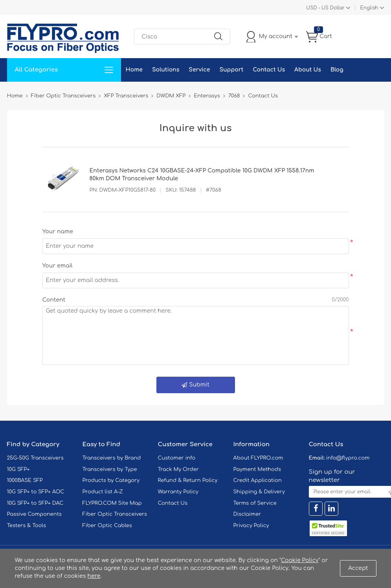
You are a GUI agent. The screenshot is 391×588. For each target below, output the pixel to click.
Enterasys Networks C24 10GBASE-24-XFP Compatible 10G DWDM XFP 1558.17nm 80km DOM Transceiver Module (202, 175)
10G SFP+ (18, 469)
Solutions (166, 70)
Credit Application (258, 480)
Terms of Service (255, 503)
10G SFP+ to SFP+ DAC (35, 503)
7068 (234, 96)
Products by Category (111, 480)
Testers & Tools (27, 526)
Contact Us (269, 70)
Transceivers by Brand (112, 458)
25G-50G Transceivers (35, 458)
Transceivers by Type (110, 469)
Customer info (177, 458)
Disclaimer (247, 514)
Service (199, 70)
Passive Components (34, 514)
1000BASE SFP (25, 480)
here (94, 576)
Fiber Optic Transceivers (115, 514)
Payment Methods (257, 469)
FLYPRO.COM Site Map (112, 503)
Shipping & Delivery (259, 492)
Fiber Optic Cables (107, 526)
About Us (308, 70)
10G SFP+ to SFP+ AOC (36, 492)
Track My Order (178, 469)
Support (231, 70)
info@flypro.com (348, 458)
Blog (337, 70)
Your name (58, 232)
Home (134, 70)
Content (54, 300)
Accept (358, 568)
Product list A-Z (103, 492)
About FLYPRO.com (258, 458)
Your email (58, 266)
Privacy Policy (251, 526)
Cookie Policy (300, 560)
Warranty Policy (178, 492)
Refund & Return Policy (188, 480)
